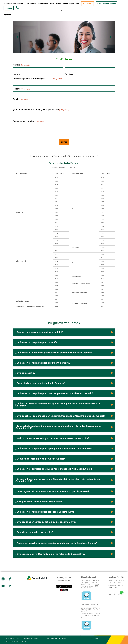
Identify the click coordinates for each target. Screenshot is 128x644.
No (17, 116)
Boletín (58, 4)
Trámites (7, 15)
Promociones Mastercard (13, 4)
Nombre (16, 74)
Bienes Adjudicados (71, 4)
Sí (16, 113)
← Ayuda (9, 8)
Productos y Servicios (61, 10)
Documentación (110, 10)
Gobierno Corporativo (39, 10)
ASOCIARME (88, 4)
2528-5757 (95, 638)
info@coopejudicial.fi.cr (80, 156)
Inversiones (81, 10)
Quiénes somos (19, 10)
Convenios (94, 10)
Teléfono (22, 89)
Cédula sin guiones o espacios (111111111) (38, 79)
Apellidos (69, 74)
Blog (52, 4)
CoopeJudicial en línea (107, 4)
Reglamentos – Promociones (37, 4)
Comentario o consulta (28, 121)
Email (20, 99)
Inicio (6, 10)
